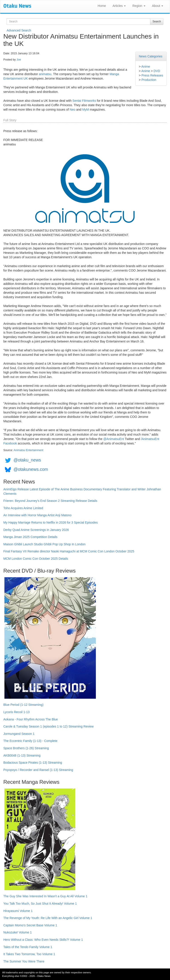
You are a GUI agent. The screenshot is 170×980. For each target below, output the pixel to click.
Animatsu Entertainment (28, 450)
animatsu (45, 74)
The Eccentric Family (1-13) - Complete (30, 741)
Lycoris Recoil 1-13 (16, 712)
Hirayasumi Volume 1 (18, 911)
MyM (85, 110)
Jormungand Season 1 (19, 734)
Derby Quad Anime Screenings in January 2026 (36, 530)
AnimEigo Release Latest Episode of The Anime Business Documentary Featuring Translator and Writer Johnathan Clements (82, 491)
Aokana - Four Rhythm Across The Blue (31, 719)
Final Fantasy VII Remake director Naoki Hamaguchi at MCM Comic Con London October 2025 (69, 551)
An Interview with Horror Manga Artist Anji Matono (37, 515)
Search (157, 22)
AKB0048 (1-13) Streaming (22, 755)
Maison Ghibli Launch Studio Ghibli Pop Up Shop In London (44, 544)
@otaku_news (27, 460)
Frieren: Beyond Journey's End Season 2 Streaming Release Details (50, 501)
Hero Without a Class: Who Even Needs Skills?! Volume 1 (43, 940)
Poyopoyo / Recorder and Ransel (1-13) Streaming (38, 770)
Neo (73, 110)
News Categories (151, 56)
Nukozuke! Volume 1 (17, 932)
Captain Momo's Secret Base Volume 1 (30, 925)
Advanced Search (19, 30)
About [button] (158, 6)
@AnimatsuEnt (114, 439)
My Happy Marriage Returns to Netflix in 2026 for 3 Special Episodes (50, 522)
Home (102, 6)
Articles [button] (119, 6)
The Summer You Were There (24, 961)
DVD (157, 71)
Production (149, 80)
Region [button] (139, 6)
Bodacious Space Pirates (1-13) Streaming (33, 763)
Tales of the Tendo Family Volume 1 (28, 947)
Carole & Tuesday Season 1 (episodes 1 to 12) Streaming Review (48, 726)
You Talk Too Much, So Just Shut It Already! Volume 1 (40, 904)
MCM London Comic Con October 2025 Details (36, 559)
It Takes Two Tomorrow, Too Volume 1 (29, 954)
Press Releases (152, 75)
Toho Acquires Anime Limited (23, 508)
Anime (146, 67)
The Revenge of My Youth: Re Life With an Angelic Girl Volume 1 (48, 918)
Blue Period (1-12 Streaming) (23, 705)
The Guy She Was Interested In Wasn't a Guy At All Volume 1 (45, 896)
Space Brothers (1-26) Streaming (26, 748)
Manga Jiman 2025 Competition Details (30, 537)
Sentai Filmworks (84, 101)
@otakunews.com (31, 469)
